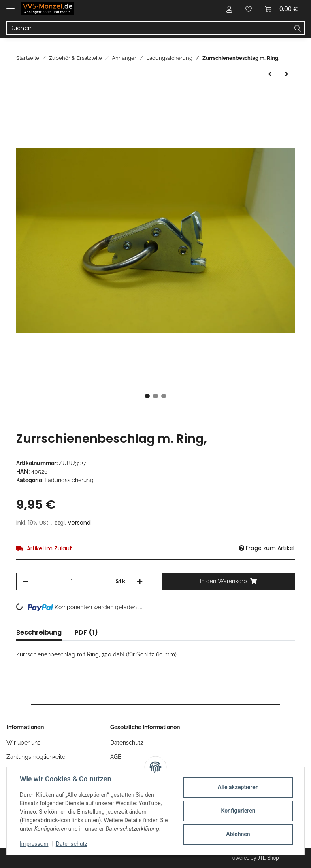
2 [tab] (155, 396)
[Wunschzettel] (249, 9)
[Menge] (72, 581)
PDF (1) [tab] (86, 632)
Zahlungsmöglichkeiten (37, 757)
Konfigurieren (238, 811)
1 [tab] (147, 396)
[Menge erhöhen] (140, 581)
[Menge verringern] (26, 581)
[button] (229, 9)
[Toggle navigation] (11, 5)
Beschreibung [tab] (39, 632)
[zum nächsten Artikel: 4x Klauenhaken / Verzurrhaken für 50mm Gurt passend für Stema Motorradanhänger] (287, 74)
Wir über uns (23, 743)
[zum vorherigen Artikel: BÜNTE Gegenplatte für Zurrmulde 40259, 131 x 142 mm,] (270, 74)
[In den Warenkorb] (23, 97)
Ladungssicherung (69, 480)
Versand (79, 523)
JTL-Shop (268, 858)
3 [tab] (164, 396)
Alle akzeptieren (238, 787)
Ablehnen (238, 834)
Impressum (34, 844)
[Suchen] (149, 28)
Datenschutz (127, 743)
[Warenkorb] (281, 9)
